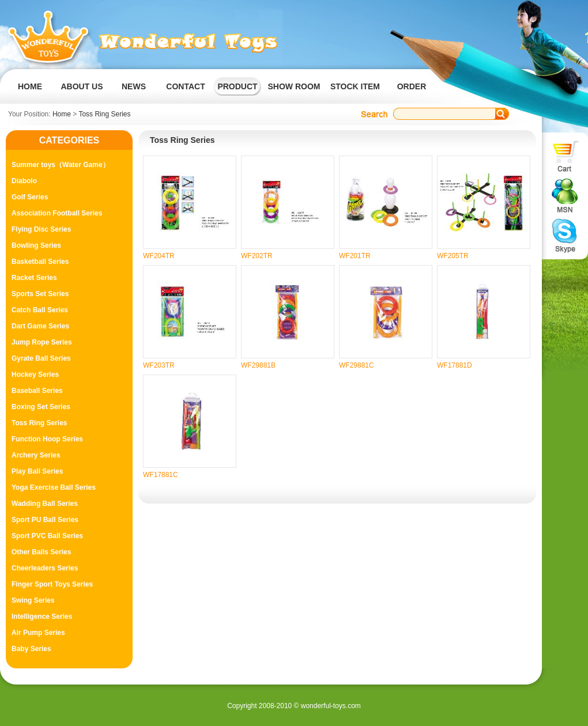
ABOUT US (82, 86)
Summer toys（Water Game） (61, 165)
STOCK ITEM (355, 86)
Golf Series (30, 197)
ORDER (412, 86)
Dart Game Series (40, 326)
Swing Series (33, 600)
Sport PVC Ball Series (47, 536)
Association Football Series (57, 213)
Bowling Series (36, 245)
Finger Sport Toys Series (52, 584)
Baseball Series (37, 391)
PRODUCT (237, 86)
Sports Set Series (40, 294)
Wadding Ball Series (45, 504)
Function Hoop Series (47, 439)
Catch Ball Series (40, 310)
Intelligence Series (42, 617)
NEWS (134, 86)
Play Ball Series (37, 471)
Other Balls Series (41, 552)
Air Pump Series (38, 633)
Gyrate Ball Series (41, 358)
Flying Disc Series (41, 229)
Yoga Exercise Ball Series (54, 487)
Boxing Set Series (41, 407)
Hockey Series (35, 375)
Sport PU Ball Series (45, 520)
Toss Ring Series (104, 114)
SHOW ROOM (294, 86)
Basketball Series (40, 262)
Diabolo (24, 181)
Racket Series (34, 278)
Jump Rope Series (42, 342)
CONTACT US (185, 96)
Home (62, 114)
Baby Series (31, 649)
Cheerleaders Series (45, 568)
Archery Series (36, 455)
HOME (30, 86)
